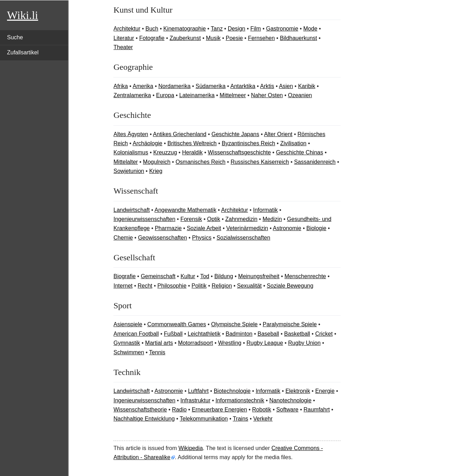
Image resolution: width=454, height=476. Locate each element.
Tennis (157, 352)
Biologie (316, 228)
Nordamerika (175, 86)
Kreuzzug (165, 152)
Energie (325, 391)
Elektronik (298, 391)
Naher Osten (267, 95)
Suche (15, 37)
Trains (241, 419)
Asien (286, 86)
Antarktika (243, 86)
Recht (145, 286)
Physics (202, 238)
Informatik (265, 210)
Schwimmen (129, 352)
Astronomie (287, 228)
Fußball (173, 334)
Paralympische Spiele (290, 324)
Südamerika (210, 86)
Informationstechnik (240, 400)
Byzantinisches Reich (248, 143)
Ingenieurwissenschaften (144, 219)
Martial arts (159, 343)
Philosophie (172, 286)
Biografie (124, 276)
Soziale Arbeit (204, 228)
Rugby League (265, 343)
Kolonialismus (131, 152)
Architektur (127, 29)
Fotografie (152, 38)
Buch (152, 29)
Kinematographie (185, 29)
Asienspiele (128, 324)
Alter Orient (278, 134)
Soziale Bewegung (290, 286)
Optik (214, 219)
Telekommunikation (204, 419)
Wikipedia (190, 448)
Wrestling (230, 343)
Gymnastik (127, 343)
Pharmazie (168, 228)
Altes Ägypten (131, 134)
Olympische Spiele (234, 324)
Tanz (217, 29)
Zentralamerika (132, 95)
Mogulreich (157, 162)
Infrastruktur (195, 400)
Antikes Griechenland (180, 134)
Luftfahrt (198, 391)
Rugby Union (305, 343)
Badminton (239, 334)
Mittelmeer (233, 95)
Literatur (124, 38)
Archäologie (148, 143)
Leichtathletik (204, 334)
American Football (136, 334)
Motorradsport (196, 343)
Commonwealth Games (177, 324)
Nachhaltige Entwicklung (144, 419)
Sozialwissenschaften (244, 238)
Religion (222, 286)
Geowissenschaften (163, 238)
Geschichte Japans (235, 134)
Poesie (234, 38)
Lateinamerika (197, 95)
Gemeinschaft (158, 276)
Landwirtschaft (131, 210)
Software (287, 410)
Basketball (297, 334)
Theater (123, 47)
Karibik (307, 86)
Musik (213, 38)
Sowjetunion (129, 171)
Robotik (262, 410)
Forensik (191, 219)
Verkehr (263, 419)
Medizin (272, 219)
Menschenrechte (305, 276)
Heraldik (193, 152)
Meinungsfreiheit (259, 276)
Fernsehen (261, 38)
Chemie (123, 238)
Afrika (121, 86)
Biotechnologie (232, 391)
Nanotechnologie (290, 400)
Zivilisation (293, 143)
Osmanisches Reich (200, 162)
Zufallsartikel (23, 52)
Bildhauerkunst (298, 38)
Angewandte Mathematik (185, 210)
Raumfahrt (317, 410)
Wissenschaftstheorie (140, 410)
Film (256, 29)
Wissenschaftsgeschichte (239, 152)
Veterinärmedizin (247, 228)
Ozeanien (300, 95)
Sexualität (249, 286)
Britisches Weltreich (192, 143)
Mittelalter (126, 162)
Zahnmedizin (242, 219)
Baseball (268, 334)
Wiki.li (22, 15)
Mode (310, 29)
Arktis (267, 86)
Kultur (188, 276)
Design (237, 29)
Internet (123, 286)
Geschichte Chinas (300, 152)
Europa (165, 95)
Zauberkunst (185, 38)
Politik (199, 286)
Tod (205, 276)
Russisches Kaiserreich (260, 162)
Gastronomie (282, 29)
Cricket (324, 334)
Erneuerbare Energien (219, 410)
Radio (179, 410)
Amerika (143, 86)
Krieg (156, 171)
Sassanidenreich (315, 162)
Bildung (223, 276)
